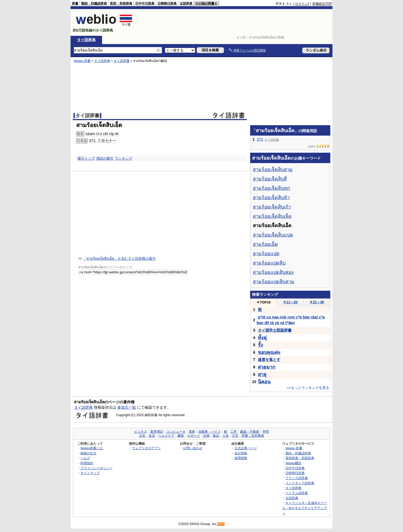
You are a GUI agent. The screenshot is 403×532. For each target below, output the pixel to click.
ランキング (124, 158)
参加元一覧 (127, 407)
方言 (235, 436)
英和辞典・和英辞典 (300, 458)
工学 (234, 432)
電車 (192, 432)
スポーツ (193, 436)
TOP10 (263, 302)
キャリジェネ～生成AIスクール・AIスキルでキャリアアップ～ (305, 508)
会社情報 (241, 453)
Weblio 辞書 (82, 61)
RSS (221, 524)
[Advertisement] (235, 22)
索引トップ (86, 158)
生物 (206, 436)
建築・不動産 (250, 432)
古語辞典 (186, 3)
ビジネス (141, 432)
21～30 (317, 302)
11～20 (290, 302)
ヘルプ (85, 458)
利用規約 (87, 463)
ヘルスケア (166, 436)
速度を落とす (269, 360)
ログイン (301, 4)
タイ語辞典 (86, 40)
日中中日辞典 (145, 3)
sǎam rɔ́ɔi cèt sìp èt (102, 134)
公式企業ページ (246, 448)
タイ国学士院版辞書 (275, 330)
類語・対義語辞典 (94, 3)
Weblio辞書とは (92, 448)
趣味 (181, 436)
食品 (216, 436)
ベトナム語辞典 (297, 493)
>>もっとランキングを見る (308, 388)
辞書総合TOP (322, 4)
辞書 (75, 3)
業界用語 (157, 432)
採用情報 (241, 458)
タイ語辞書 (122, 61)
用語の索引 (105, 158)
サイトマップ (90, 473)
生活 (152, 436)
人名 (226, 436)
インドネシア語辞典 (300, 483)
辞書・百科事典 (253, 436)
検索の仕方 (88, 453)
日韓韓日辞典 (167, 3)
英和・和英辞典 (121, 3)
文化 (142, 436)
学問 (266, 432)
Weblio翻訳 (293, 463)
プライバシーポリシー (96, 468)
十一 (113, 141)
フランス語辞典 (297, 478)
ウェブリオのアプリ (146, 448)
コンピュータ (176, 432)
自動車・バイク (210, 432)
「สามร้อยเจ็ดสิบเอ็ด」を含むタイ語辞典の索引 (119, 259)
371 (92, 141)
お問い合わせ (193, 448)
